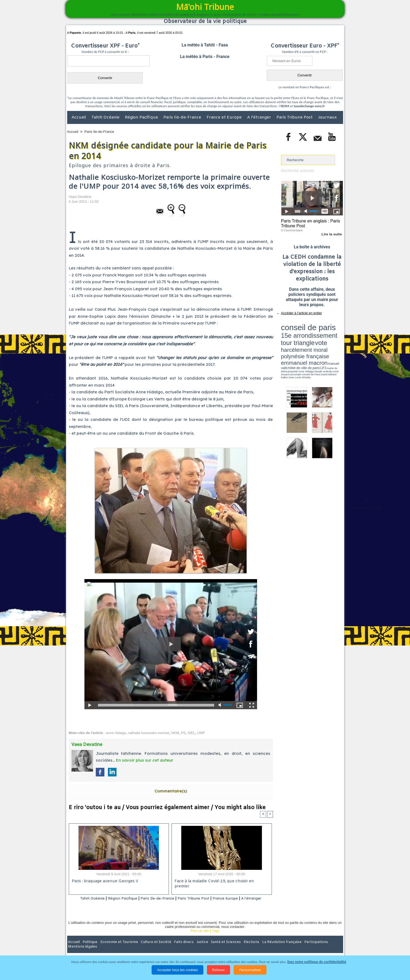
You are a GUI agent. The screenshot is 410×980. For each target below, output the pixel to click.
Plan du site (200, 938)
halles (305, 343)
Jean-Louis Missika (314, 343)
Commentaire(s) (171, 791)
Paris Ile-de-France (183, 117)
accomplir (338, 341)
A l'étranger (260, 117)
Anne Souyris (329, 341)
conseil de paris (298, 324)
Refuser (219, 970)
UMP (201, 733)
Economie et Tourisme (117, 949)
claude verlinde (319, 341)
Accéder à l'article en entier (299, 312)
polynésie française (325, 334)
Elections (241, 949)
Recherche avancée (297, 170)
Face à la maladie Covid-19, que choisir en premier (221, 882)
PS (183, 733)
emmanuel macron (295, 338)
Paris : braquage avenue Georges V (104, 882)
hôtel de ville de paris (332, 338)
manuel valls (316, 338)
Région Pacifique (142, 117)
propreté (299, 341)
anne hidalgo (116, 733)
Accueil (79, 117)
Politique (89, 949)
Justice (195, 949)
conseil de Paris (287, 343)
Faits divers (178, 949)
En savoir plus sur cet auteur (145, 760)
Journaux (327, 117)
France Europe (243, 898)
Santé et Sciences (217, 949)
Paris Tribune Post (295, 117)
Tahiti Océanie (106, 117)
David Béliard (298, 343)
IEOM (285, 106)
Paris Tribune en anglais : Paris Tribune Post (309, 223)
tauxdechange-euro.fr (309, 106)
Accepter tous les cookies (177, 970)
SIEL (192, 733)
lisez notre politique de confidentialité (317, 962)
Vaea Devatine (80, 197)
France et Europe (225, 117)
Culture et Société (152, 949)
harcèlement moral (295, 334)
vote (333, 329)
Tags (216, 938)
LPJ (283, 341)
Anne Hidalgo (308, 341)
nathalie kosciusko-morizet (148, 733)
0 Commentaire (291, 229)
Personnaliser (250, 970)
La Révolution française (269, 949)
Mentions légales (328, 949)
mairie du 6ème (290, 341)
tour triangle (319, 329)
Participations (301, 949)
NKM (175, 733)
